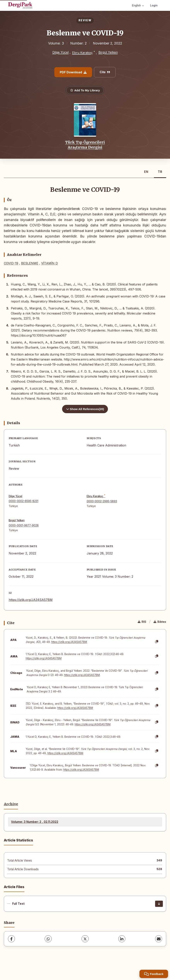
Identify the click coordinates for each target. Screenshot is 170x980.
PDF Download (73, 72)
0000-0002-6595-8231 (23, 501)
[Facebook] (11, 939)
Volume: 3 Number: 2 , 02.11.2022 (35, 822)
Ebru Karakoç (82, 53)
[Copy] (157, 642)
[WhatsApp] (48, 939)
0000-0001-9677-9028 (24, 525)
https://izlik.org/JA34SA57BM (31, 600)
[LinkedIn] (122, 939)
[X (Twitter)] (85, 939)
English (138, 5)
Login (154, 5)
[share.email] (159, 939)
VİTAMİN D (50, 263)
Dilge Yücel (61, 52)
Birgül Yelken (108, 52)
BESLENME (30, 263)
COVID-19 (11, 263)
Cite (105, 72)
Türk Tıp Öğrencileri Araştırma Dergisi (85, 145)
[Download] (159, 904)
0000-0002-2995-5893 (102, 501)
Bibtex (160, 622)
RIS (142, 622)
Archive (11, 804)
